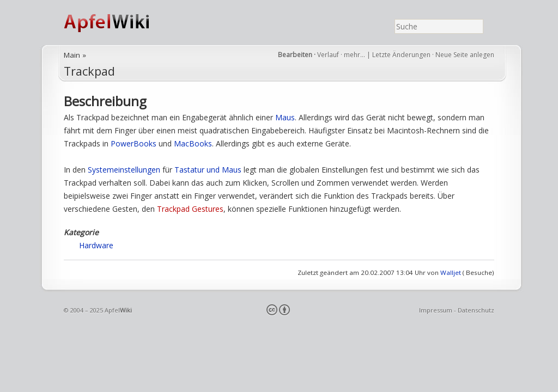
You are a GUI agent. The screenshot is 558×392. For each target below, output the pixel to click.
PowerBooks (134, 143)
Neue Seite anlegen (465, 55)
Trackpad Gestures (190, 209)
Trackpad (89, 71)
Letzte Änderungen (401, 55)
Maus (285, 117)
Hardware (96, 245)
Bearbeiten (295, 55)
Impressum (436, 310)
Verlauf (328, 55)
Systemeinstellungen (124, 170)
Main (72, 55)
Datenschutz (476, 310)
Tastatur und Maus (208, 170)
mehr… (355, 55)
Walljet (451, 272)
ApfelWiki (118, 23)
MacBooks (193, 143)
